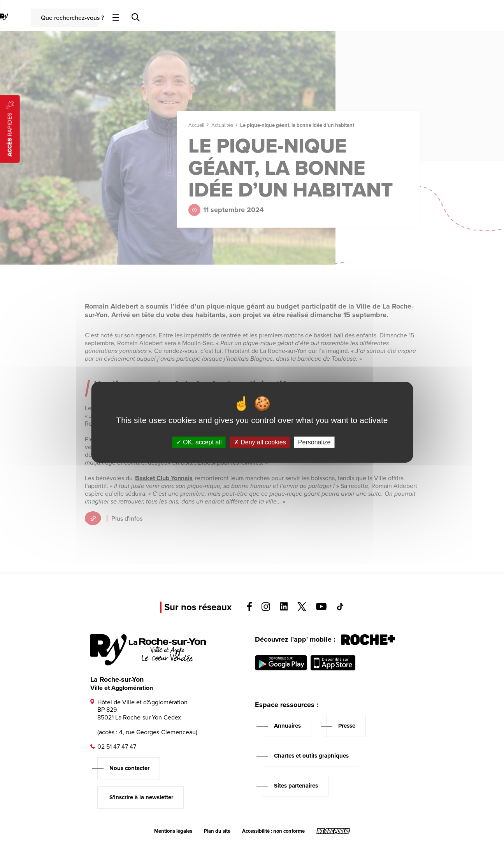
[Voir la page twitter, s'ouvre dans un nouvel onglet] (302, 609)
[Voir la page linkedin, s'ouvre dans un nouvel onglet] (284, 608)
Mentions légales (173, 831)
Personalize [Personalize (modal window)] (314, 442)
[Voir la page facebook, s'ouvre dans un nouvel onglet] (249, 609)
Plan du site (217, 831)
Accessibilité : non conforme (273, 831)
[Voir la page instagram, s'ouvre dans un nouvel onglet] (266, 609)
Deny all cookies (260, 442)
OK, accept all (199, 442)
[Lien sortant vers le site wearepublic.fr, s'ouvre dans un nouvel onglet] (333, 831)
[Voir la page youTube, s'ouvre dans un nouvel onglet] (321, 608)
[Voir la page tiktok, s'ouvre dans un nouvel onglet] (340, 608)
